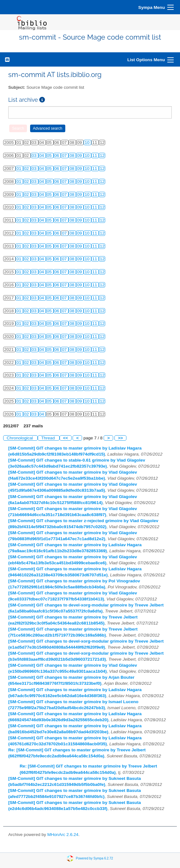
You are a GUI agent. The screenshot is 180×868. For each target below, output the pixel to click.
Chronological (20, 438)
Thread (49, 438)
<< (66, 438)
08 (72, 155)
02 (27, 168)
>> (120, 438)
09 (80, 155)
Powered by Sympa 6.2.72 (94, 858)
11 (95, 155)
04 (42, 155)
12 (102, 155)
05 (50, 155)
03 (35, 155)
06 (58, 155)
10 (88, 143)
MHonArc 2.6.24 (63, 835)
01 (19, 168)
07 (65, 155)
